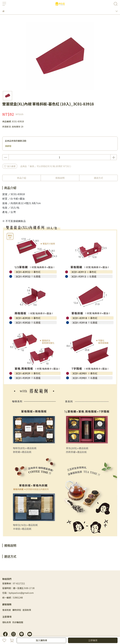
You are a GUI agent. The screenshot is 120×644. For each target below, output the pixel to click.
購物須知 (17, 610)
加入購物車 (42, 640)
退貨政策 (27, 610)
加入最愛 (10, 166)
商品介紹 (22, 178)
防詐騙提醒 (18, 622)
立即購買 (93, 640)
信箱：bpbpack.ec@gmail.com (18, 593)
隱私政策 (7, 622)
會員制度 (7, 610)
